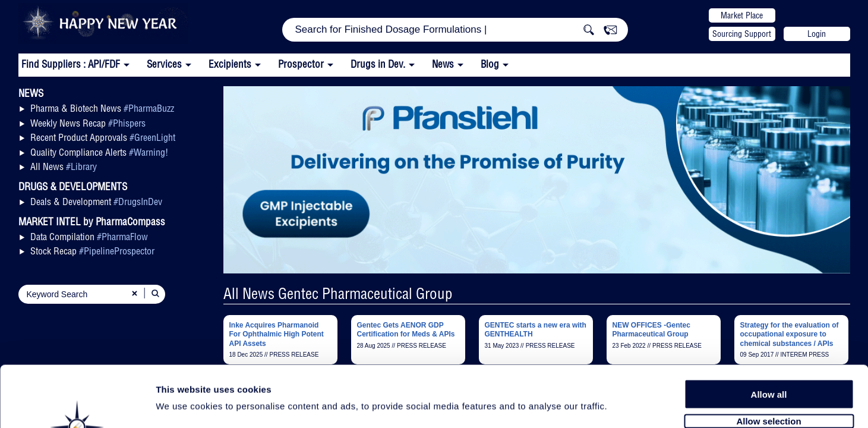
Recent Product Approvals (103, 137)
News (443, 64)
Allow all (769, 328)
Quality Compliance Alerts (99, 152)
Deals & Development (96, 202)
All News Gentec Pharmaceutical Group (338, 293)
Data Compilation (89, 237)
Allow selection (768, 355)
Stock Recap (92, 251)
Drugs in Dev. (378, 64)
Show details (624, 405)
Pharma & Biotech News (102, 108)
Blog (490, 64)
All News (64, 166)
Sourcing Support (742, 34)
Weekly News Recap (88, 123)
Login (817, 34)
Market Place (742, 15)
